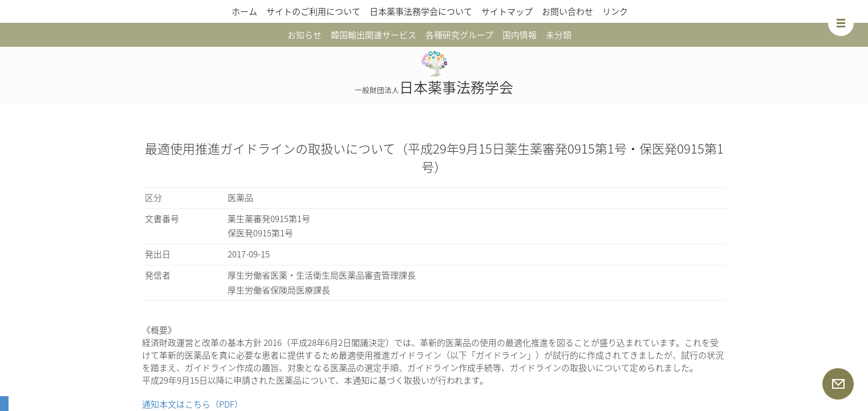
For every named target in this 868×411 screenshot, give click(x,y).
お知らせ (305, 35)
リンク (615, 11)
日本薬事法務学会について (421, 11)
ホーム (244, 11)
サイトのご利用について (313, 11)
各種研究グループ (459, 35)
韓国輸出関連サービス (374, 35)
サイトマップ (507, 11)
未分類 (559, 35)
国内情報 (520, 35)
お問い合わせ (567, 11)
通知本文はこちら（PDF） (192, 404)
